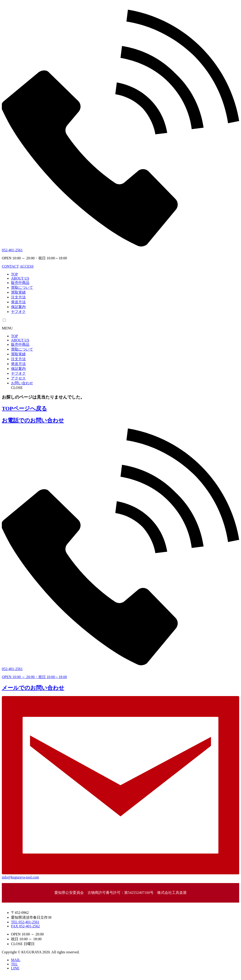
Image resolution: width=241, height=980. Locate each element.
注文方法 (18, 297)
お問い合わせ (22, 383)
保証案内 (18, 307)
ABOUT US (20, 278)
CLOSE (17, 388)
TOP (14, 274)
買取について (22, 287)
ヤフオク (18, 312)
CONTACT (10, 266)
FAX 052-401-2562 (25, 926)
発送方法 (18, 302)
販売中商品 (20, 283)
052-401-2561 (12, 250)
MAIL (16, 960)
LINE (15, 968)
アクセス (18, 378)
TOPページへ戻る (24, 408)
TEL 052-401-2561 (25, 922)
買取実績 (18, 292)
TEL (14, 964)
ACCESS (27, 266)
